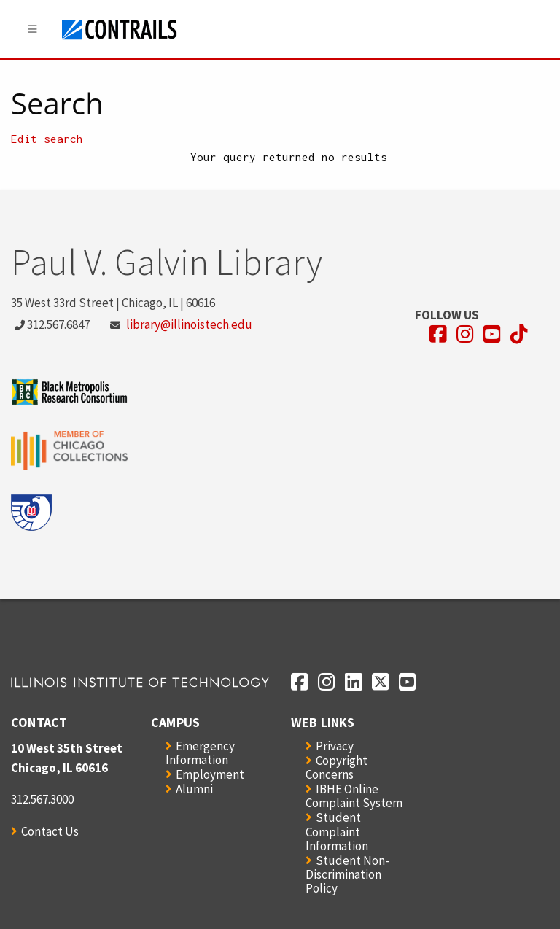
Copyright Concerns (337, 767)
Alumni (194, 789)
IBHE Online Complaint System (354, 796)
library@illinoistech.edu (189, 324)
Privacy (335, 746)
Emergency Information (200, 753)
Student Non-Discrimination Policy (347, 874)
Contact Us (50, 831)
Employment (210, 774)
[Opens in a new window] (438, 334)
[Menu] (33, 30)
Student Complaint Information (337, 831)
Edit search (47, 139)
